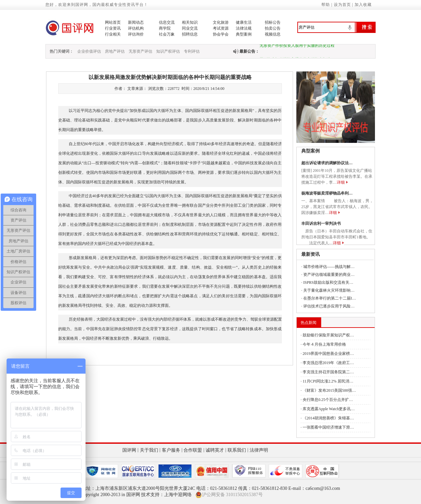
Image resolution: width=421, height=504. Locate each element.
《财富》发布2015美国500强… (329, 390)
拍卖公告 (273, 28)
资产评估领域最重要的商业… (329, 275)
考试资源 (221, 28)
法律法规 (244, 28)
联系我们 (237, 450)
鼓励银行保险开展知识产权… (328, 335)
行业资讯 (113, 28)
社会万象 (167, 34)
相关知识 (190, 22)
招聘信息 (190, 34)
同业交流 (190, 28)
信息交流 (167, 22)
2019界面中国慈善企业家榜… (328, 354)
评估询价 (136, 34)
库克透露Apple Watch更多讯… (329, 409)
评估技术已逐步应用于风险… (329, 306)
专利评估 (192, 51)
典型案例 (244, 34)
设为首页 (342, 5)
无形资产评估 (140, 51)
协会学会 (221, 34)
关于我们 (149, 450)
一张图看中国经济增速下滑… (328, 427)
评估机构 (136, 28)
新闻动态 (136, 22)
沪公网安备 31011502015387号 (229, 495)
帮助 (326, 5)
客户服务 (171, 450)
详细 (341, 182)
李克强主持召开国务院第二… (328, 372)
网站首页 (113, 22)
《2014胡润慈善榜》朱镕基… (328, 418)
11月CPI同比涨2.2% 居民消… (328, 381)
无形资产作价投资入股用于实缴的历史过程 (297, 47)
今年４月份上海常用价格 (324, 344)
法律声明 (259, 450)
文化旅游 (221, 22)
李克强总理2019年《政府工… (328, 363)
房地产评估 (115, 51)
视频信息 (273, 34)
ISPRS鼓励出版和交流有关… (328, 282)
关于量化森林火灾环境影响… (329, 290)
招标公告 (273, 22)
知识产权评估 (168, 51)
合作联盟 (193, 450)
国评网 (129, 450)
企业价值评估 (89, 51)
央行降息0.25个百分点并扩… (328, 400)
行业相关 (113, 34)
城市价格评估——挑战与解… (329, 267)
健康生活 (244, 22)
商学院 (165, 28)
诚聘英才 (215, 450)
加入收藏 (363, 5)
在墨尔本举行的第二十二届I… (330, 298)
